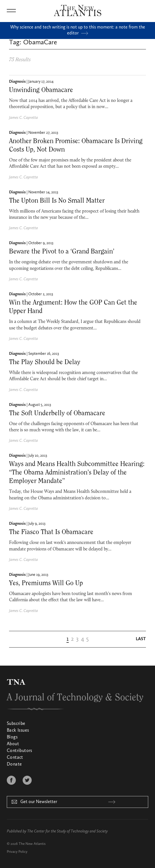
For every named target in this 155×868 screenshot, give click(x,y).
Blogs (12, 737)
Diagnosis (17, 82)
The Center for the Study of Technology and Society (67, 831)
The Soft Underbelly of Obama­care (57, 413)
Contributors (20, 751)
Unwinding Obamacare (41, 90)
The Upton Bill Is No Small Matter (57, 201)
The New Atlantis (32, 844)
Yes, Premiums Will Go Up (46, 583)
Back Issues (18, 731)
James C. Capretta (23, 118)
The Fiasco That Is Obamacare (51, 532)
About (13, 744)
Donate (14, 764)
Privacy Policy (17, 852)
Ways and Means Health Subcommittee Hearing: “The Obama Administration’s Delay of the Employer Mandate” (77, 473)
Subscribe (16, 724)
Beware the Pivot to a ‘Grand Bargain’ (62, 252)
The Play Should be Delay (45, 362)
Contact (15, 758)
